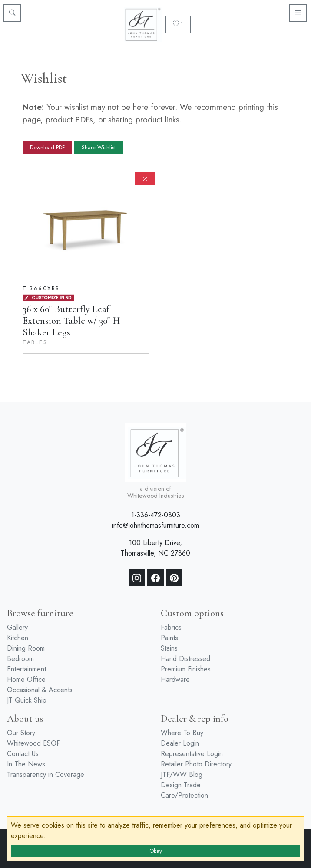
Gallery (17, 627)
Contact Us (23, 754)
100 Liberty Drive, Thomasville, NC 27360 (155, 548)
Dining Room (26, 648)
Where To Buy (182, 733)
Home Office (26, 679)
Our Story (21, 733)
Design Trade (181, 785)
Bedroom (20, 659)
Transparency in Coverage (46, 774)
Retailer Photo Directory (196, 764)
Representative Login (192, 754)
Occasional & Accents (40, 690)
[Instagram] (137, 578)
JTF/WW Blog (182, 774)
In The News (26, 764)
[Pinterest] (174, 578)
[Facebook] (155, 578)
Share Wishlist (99, 147)
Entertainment (26, 669)
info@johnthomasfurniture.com (155, 525)
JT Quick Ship (27, 700)
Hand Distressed (185, 659)
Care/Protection (184, 795)
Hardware (175, 679)
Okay (156, 851)
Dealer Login (180, 743)
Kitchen (18, 638)
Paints (169, 638)
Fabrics (171, 627)
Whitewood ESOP (34, 743)
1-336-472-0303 (156, 515)
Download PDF (47, 147)
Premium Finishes (186, 669)
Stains (169, 648)
